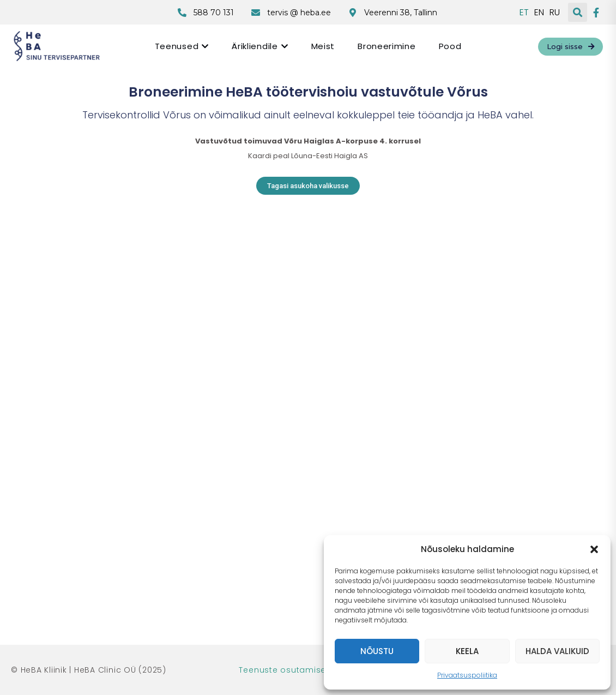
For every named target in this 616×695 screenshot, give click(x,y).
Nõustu (377, 651)
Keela (467, 651)
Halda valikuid (557, 651)
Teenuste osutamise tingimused (308, 670)
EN (539, 13)
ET (524, 13)
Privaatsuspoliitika (467, 675)
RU (555, 13)
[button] (594, 549)
